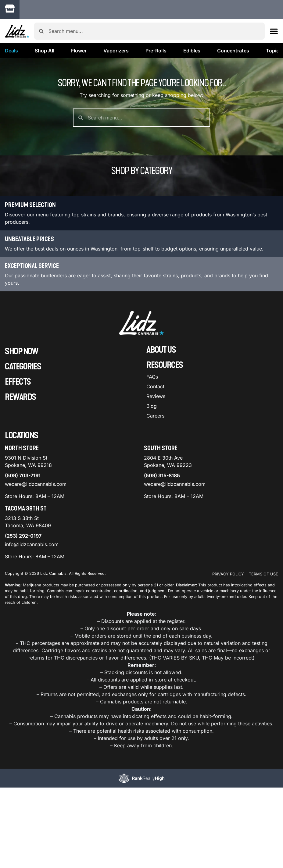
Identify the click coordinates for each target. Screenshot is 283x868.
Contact (155, 386)
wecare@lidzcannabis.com (36, 484)
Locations (21, 436)
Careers (155, 416)
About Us (161, 350)
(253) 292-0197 (23, 536)
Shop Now (21, 351)
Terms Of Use (263, 574)
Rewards (20, 397)
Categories (23, 367)
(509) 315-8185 (162, 475)
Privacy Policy (228, 574)
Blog (152, 406)
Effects (18, 382)
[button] (274, 31)
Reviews (156, 396)
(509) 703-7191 (23, 475)
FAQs (152, 377)
